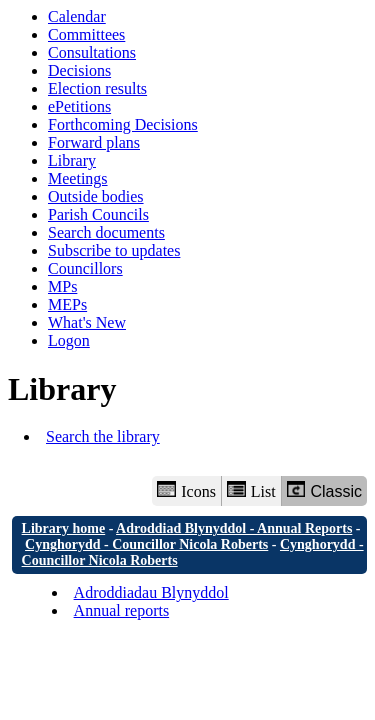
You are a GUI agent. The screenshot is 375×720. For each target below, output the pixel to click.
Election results (97, 88)
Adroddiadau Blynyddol (151, 592)
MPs (62, 286)
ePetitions (79, 106)
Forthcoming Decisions (123, 124)
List (251, 490)
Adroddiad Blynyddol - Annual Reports (234, 528)
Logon (69, 340)
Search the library (103, 436)
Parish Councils (98, 214)
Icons (186, 490)
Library (72, 160)
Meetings (78, 178)
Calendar (77, 16)
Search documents (106, 232)
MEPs (67, 304)
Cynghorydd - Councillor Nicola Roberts (146, 544)
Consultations (92, 52)
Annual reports (122, 610)
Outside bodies (96, 196)
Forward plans (94, 142)
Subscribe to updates (114, 250)
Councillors (85, 268)
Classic (324, 490)
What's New (87, 322)
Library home (64, 528)
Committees (86, 34)
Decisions (79, 70)
